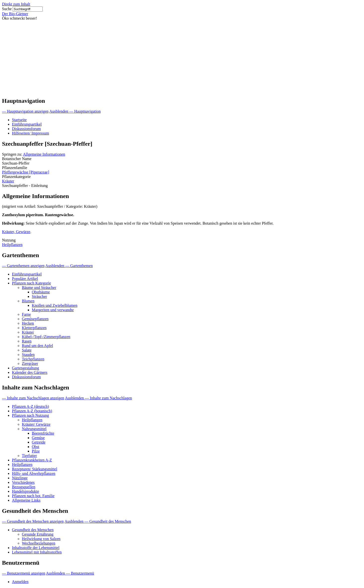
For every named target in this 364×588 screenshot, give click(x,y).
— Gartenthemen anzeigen (23, 266)
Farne (26, 314)
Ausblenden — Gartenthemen (69, 266)
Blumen (28, 301)
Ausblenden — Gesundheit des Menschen (98, 521)
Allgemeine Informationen (44, 154)
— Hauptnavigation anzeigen (25, 111)
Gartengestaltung (25, 368)
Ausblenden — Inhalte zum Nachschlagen (99, 398)
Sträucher (39, 296)
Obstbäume (41, 292)
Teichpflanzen (33, 359)
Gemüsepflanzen (35, 319)
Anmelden (20, 582)
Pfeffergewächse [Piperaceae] (26, 172)
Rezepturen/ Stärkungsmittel (35, 469)
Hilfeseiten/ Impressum (31, 133)
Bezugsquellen (24, 487)
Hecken (28, 323)
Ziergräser (30, 363)
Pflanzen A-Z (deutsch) (30, 406)
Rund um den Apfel (37, 346)
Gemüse (38, 438)
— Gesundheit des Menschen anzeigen (33, 521)
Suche (7, 9)
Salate (27, 350)
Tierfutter (29, 456)
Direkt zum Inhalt (16, 4)
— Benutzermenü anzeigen (24, 573)
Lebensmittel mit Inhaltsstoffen (37, 552)
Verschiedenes (23, 482)
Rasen (27, 341)
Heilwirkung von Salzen (41, 539)
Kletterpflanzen (34, 328)
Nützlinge (20, 478)
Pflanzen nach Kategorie (31, 283)
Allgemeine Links (26, 500)
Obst (35, 447)
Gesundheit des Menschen (33, 530)
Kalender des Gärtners (30, 372)
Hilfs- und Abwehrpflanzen (34, 473)
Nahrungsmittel (34, 429)
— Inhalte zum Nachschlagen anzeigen (33, 398)
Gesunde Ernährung (38, 534)
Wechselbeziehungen (39, 543)
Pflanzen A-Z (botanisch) (32, 411)
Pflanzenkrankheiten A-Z (32, 460)
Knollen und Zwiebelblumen (55, 305)
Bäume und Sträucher (39, 288)
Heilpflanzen (12, 245)
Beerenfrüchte (43, 433)
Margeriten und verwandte (53, 310)
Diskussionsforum (26, 129)
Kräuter (8, 181)
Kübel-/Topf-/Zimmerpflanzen (46, 337)
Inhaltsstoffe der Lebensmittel (36, 548)
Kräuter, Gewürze (16, 232)
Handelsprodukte (25, 491)
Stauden (28, 355)
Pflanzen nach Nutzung (30, 415)
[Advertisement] (182, 58)
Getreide (39, 442)
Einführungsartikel (27, 124)
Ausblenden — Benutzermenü (70, 573)
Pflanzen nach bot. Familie (33, 496)
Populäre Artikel (25, 279)
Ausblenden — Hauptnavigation (75, 111)
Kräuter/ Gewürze (36, 424)
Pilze (36, 451)
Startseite (19, 120)
